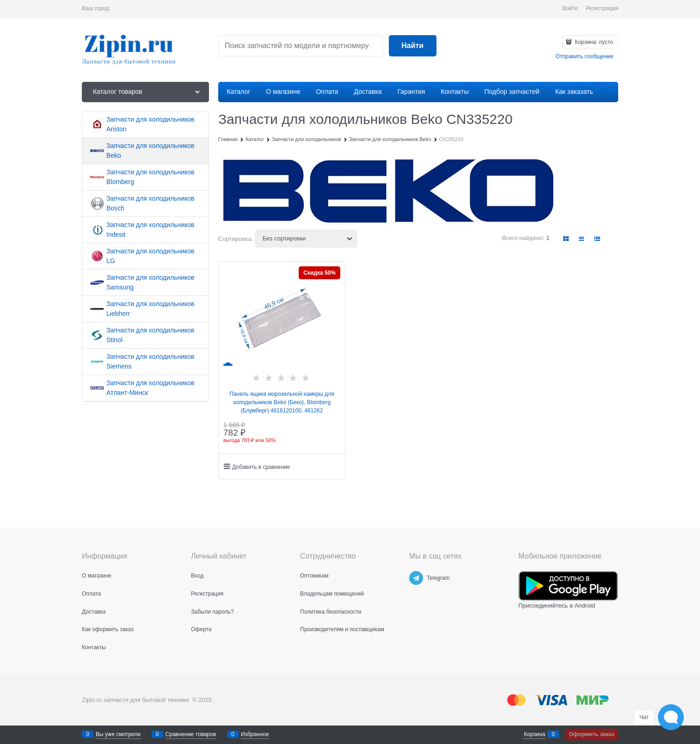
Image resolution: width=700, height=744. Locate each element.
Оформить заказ (592, 734)
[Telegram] (416, 578)
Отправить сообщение (584, 56)
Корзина (534, 734)
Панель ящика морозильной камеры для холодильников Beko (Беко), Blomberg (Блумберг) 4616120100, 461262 (282, 402)
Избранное (255, 734)
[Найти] (413, 46)
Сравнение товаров (191, 734)
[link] (566, 239)
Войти (570, 8)
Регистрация (602, 8)
